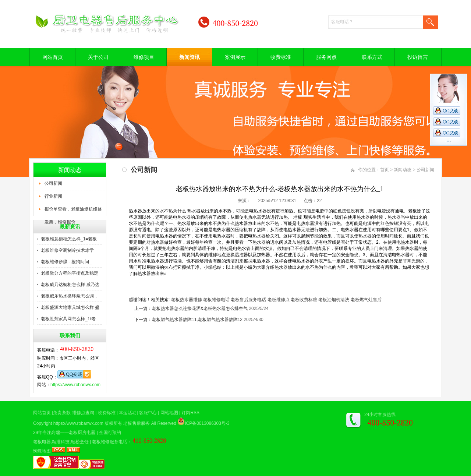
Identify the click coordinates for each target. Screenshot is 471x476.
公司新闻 (53, 183)
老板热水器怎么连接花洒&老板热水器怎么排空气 (200, 308)
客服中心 (148, 413)
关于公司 (98, 57)
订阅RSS (190, 413)
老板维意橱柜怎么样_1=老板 (69, 239)
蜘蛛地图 (42, 451)
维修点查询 (83, 413)
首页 (385, 170)
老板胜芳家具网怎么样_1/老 (68, 319)
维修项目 (144, 57)
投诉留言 (418, 57)
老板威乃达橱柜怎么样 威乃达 (70, 285)
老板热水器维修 (187, 300)
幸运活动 (128, 413)
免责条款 (62, 413)
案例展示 (235, 57)
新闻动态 (403, 170)
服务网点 (326, 57)
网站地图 (169, 413)
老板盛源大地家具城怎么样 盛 (70, 307)
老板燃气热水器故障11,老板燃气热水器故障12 (197, 320)
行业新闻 (53, 196)
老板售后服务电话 (248, 300)
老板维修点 (279, 300)
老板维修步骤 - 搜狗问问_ (66, 262)
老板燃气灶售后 (366, 300)
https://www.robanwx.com (75, 385)
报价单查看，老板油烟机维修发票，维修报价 (73, 211)
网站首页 (53, 57)
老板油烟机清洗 (334, 300)
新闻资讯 (190, 57)
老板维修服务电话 (110, 442)
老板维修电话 (216, 300)
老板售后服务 (137, 423)
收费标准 (281, 57)
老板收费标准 (304, 300)
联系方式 (372, 57)
